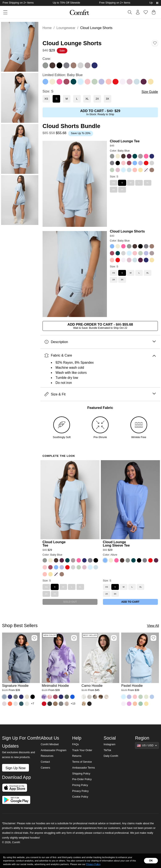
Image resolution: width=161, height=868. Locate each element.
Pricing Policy (80, 785)
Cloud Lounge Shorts (127, 231)
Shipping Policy (81, 774)
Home (47, 28)
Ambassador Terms (83, 768)
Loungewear (66, 28)
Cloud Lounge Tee (125, 141)
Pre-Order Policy (82, 779)
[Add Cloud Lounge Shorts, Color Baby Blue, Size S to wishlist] (155, 43)
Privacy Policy (80, 791)
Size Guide (150, 92)
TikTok (107, 750)
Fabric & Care (100, 355)
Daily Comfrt (111, 756)
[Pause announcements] (157, 3)
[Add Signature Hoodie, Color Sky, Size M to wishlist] (34, 638)
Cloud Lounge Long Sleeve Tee (116, 544)
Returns (77, 756)
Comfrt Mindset (50, 744)
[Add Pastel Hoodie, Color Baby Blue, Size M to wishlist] (153, 638)
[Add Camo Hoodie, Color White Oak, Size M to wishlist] (114, 638)
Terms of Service (82, 762)
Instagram (109, 744)
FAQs (75, 744)
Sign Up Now (16, 768)
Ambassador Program (54, 750)
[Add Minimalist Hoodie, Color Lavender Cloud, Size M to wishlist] (74, 638)
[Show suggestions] (147, 745)
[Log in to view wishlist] (146, 12)
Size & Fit (100, 394)
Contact (45, 762)
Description (100, 342)
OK (151, 861)
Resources (47, 756)
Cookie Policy (80, 797)
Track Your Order (82, 750)
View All (153, 626)
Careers (45, 768)
